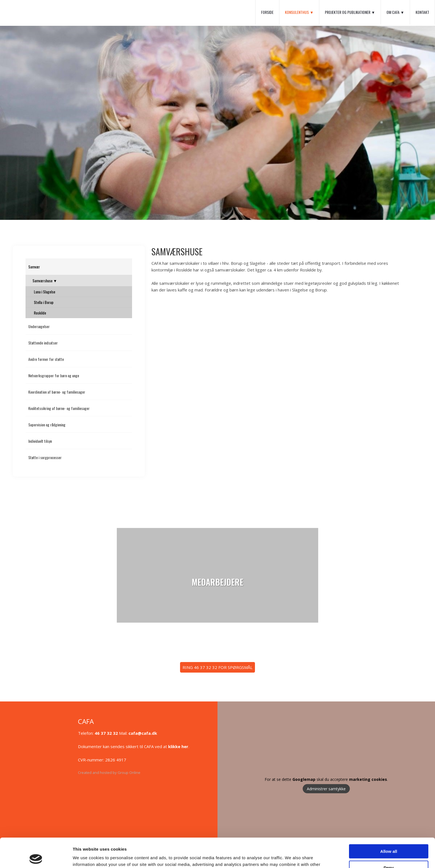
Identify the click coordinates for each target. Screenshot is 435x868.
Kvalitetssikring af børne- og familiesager (59, 408)
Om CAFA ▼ (395, 12)
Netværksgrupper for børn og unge (54, 375)
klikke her (178, 746)
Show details (86, 857)
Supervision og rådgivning (47, 425)
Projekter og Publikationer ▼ (350, 12)
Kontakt (422, 12)
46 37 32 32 (106, 733)
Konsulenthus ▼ (299, 12)
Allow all (389, 822)
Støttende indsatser (43, 343)
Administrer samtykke (326, 788)
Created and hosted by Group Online (109, 773)
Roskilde (40, 313)
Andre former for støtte (46, 359)
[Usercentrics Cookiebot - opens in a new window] (36, 857)
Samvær (34, 267)
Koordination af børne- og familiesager (57, 392)
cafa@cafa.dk (143, 733)
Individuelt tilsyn (40, 441)
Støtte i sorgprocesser (45, 457)
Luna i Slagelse (45, 292)
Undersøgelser (39, 326)
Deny (389, 838)
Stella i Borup (44, 302)
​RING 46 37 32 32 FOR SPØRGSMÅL (217, 667)
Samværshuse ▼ (45, 280)
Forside (267, 12)
